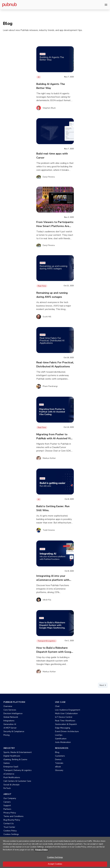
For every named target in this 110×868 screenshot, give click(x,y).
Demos (58, 759)
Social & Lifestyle (11, 785)
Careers (7, 802)
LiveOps (59, 735)
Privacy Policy (10, 813)
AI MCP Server (10, 728)
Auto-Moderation (63, 742)
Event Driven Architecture (67, 731)
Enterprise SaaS (11, 767)
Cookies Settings (11, 834)
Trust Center (9, 827)
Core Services (10, 710)
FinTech (7, 788)
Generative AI (10, 724)
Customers (60, 756)
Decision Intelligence (13, 713)
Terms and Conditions (13, 816)
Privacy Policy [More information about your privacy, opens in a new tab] (41, 853)
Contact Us (9, 823)
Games (7, 763)
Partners (7, 809)
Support (7, 806)
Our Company (10, 798)
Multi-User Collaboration (66, 713)
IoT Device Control (64, 717)
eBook (58, 767)
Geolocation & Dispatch (66, 724)
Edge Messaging (63, 728)
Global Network (11, 717)
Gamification (61, 739)
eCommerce (9, 774)
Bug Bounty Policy (12, 820)
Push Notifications (12, 777)
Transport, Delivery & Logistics (18, 770)
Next (103, 685)
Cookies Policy (10, 831)
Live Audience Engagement (68, 710)
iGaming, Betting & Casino (15, 759)
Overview (8, 706)
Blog (57, 752)
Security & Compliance (14, 731)
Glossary (59, 770)
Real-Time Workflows (65, 721)
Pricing (6, 735)
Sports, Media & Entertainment (18, 752)
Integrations (9, 721)
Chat (57, 706)
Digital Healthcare (12, 756)
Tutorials (59, 763)
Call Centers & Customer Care (17, 781)
